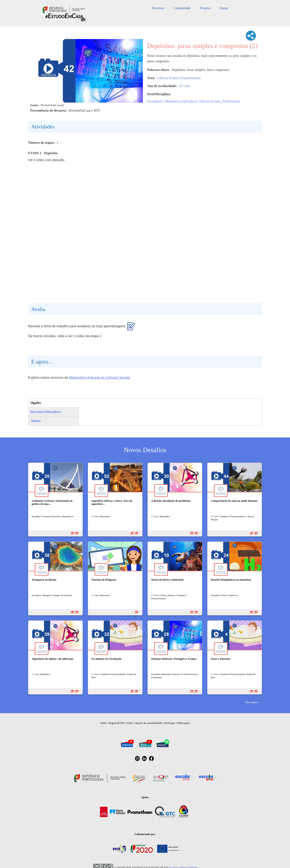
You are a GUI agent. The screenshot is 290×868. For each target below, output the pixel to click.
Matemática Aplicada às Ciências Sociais (192, 101)
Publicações (183, 723)
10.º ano (184, 86)
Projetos (205, 8)
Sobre (104, 723)
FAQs (129, 723)
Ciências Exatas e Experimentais (179, 78)
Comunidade (182, 8)
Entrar (224, 8)
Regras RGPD (117, 723)
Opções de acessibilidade (148, 723)
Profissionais (231, 101)
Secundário (155, 101)
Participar (169, 723)
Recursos (158, 8)
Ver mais (251, 702)
